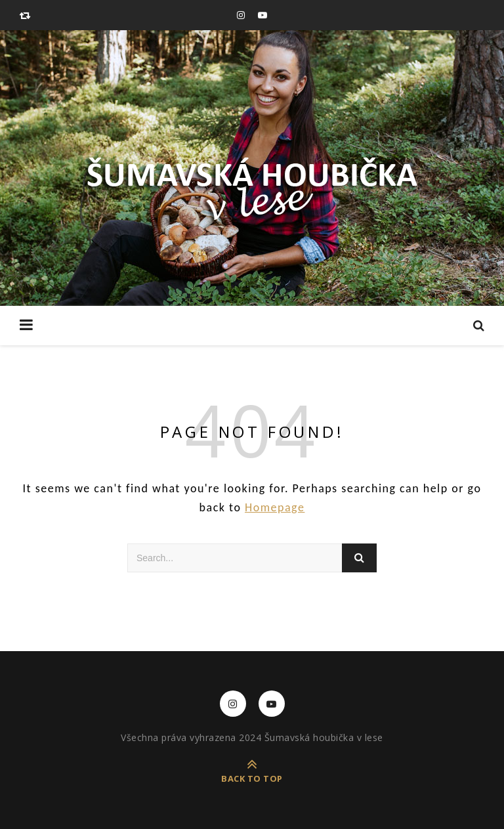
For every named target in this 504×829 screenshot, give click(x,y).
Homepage (275, 507)
